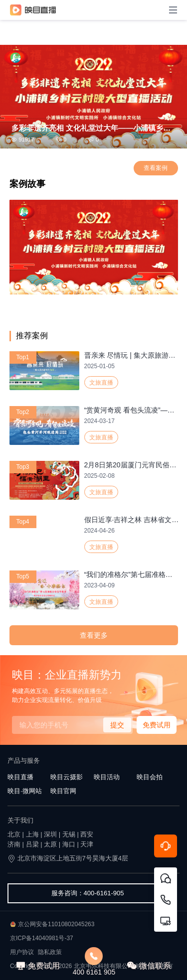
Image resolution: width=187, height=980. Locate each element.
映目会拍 (150, 777)
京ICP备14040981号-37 (42, 938)
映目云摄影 (67, 777)
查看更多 (94, 635)
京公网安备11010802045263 (56, 924)
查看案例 (156, 168)
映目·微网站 (25, 791)
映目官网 (63, 791)
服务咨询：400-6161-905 (88, 893)
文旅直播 (101, 383)
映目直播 (20, 777)
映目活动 (107, 777)
